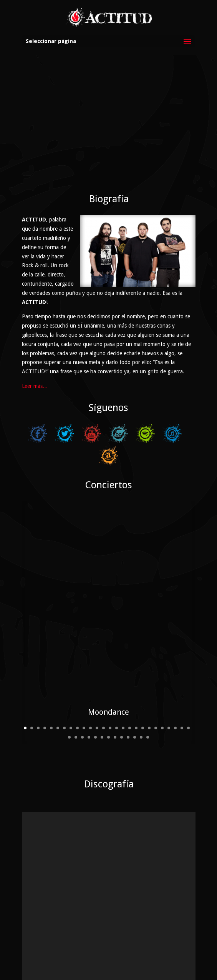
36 (128, 713)
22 (162, 704)
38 (141, 713)
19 (143, 704)
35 (122, 713)
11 (90, 704)
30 (89, 713)
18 (136, 704)
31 (95, 713)
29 (82, 713)
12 (97, 704)
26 (188, 704)
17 (130, 704)
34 (115, 713)
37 (135, 713)
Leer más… (35, 386)
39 (148, 713)
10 (84, 704)
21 (156, 704)
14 (110, 704)
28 (76, 713)
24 (175, 704)
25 (182, 704)
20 (149, 704)
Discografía (109, 759)
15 (117, 704)
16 (123, 704)
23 (169, 704)
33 (108, 713)
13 (104, 704)
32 (102, 713)
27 (69, 713)
